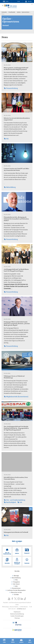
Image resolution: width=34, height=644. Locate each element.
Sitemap (17, 618)
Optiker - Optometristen (23, 12)
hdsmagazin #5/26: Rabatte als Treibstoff (16, 532)
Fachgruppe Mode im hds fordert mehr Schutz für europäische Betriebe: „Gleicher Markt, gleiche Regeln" (17, 323)
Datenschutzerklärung (17, 614)
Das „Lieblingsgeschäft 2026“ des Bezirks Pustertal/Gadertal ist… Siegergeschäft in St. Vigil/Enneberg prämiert (16, 428)
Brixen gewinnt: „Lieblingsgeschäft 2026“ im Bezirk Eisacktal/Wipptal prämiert (16, 69)
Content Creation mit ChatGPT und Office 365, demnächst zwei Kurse (16, 169)
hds (6, 139)
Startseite (4, 12)
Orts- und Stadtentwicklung (15, 500)
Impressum (17, 612)
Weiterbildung (10, 187)
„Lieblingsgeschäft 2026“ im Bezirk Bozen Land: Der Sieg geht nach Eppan (16, 270)
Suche (19, 1)
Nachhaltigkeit (10, 502)
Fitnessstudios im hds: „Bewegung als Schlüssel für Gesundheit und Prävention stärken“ (16, 219)
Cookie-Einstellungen (17, 616)
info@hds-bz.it (21, 609)
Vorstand (5, 25)
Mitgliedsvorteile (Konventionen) (16, 397)
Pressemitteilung (11, 88)
